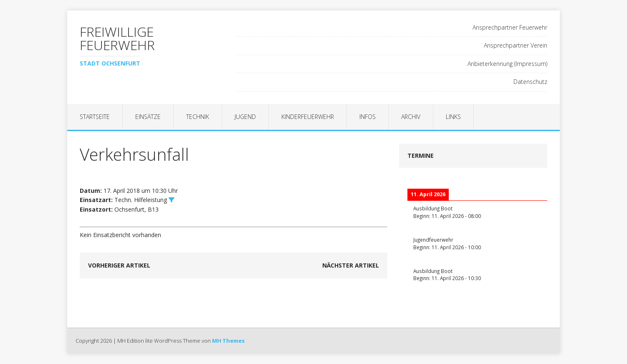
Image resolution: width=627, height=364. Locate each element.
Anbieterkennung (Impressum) (507, 64)
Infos (368, 117)
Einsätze (148, 117)
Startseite (95, 117)
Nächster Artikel (351, 265)
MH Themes (228, 341)
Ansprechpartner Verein (516, 45)
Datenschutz (530, 82)
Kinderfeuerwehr (308, 117)
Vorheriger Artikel (119, 265)
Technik (198, 117)
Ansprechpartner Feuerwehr (510, 27)
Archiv (411, 117)
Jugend (245, 117)
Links (453, 117)
